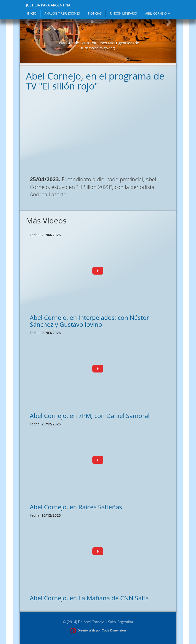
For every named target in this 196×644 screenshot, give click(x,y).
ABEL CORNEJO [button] (158, 13)
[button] (27, 38)
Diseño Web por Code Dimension (102, 630)
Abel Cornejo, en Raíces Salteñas (76, 507)
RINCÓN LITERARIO (123, 13)
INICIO (32, 13)
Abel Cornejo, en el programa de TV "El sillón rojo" (95, 81)
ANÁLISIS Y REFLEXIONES (62, 13)
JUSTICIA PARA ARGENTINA (48, 5)
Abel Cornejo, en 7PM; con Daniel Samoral (90, 416)
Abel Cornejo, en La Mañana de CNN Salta (89, 598)
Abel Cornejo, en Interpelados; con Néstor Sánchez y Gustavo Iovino (89, 321)
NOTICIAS (95, 13)
